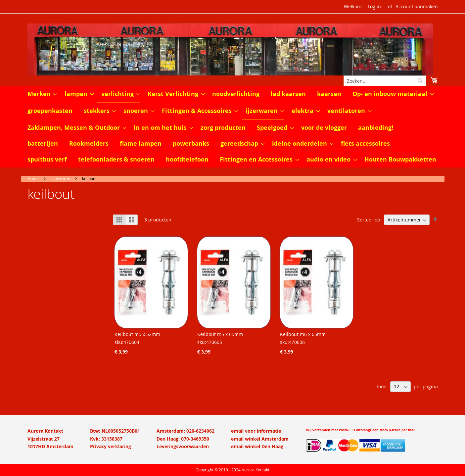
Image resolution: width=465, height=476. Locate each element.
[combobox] (385, 81)
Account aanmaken (417, 6)
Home (33, 178)
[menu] (233, 127)
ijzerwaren (60, 178)
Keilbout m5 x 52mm (137, 334)
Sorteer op (369, 220)
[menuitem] (40, 94)
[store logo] (233, 49)
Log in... (376, 6)
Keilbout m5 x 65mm (220, 334)
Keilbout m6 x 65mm (303, 334)
